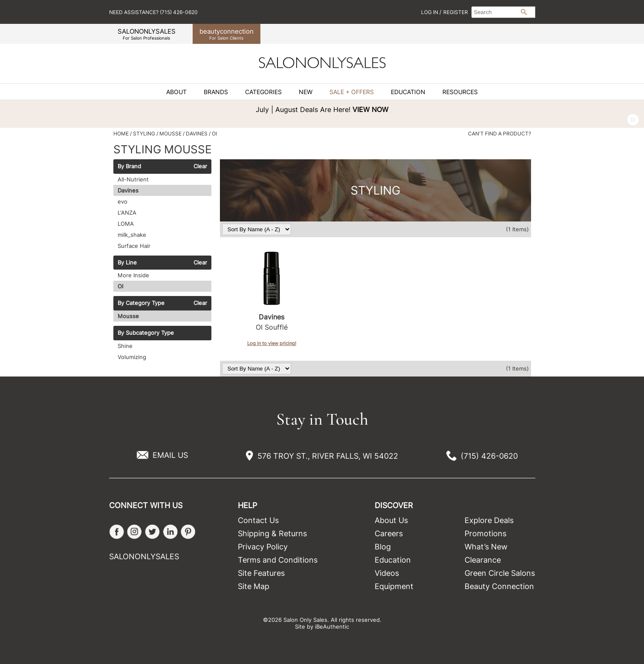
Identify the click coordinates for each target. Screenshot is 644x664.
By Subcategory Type (146, 333)
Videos (387, 573)
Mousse (128, 316)
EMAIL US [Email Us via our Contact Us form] (170, 455)
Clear (200, 167)
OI (120, 286)
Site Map (254, 586)
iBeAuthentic (332, 627)
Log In (430, 12)
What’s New (486, 547)
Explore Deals (489, 520)
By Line (127, 263)
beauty (227, 34)
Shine (125, 346)
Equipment (394, 586)
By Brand (129, 167)
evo (123, 201)
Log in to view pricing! (272, 343)
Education (408, 92)
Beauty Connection (499, 586)
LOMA (126, 224)
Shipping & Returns (272, 533)
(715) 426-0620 (489, 456)
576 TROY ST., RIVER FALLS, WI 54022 (328, 456)
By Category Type (141, 303)
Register (456, 12)
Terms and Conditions (278, 560)
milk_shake (132, 235)
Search (524, 12)
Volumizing (132, 357)
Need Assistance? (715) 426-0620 (153, 12)
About (176, 92)
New (306, 92)
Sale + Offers (352, 92)
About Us (391, 520)
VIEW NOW (370, 109)
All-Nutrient (133, 179)
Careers (389, 533)
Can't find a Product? (500, 134)
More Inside (133, 275)
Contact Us (258, 520)
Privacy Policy (263, 547)
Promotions (485, 533)
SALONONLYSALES (147, 34)
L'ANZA (127, 213)
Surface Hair (134, 246)
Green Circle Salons (500, 573)
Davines (128, 190)
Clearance (483, 560)
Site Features (261, 573)
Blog (383, 547)
